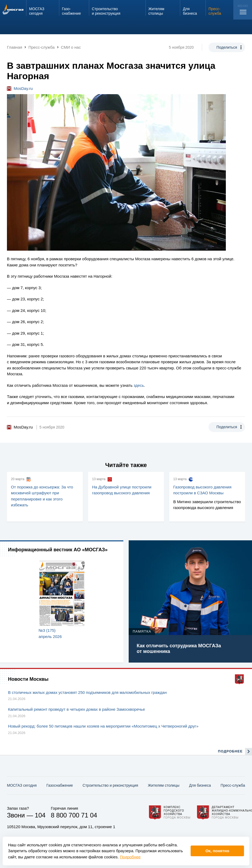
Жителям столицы (164, 785)
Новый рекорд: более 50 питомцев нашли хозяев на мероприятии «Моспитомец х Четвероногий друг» (103, 726)
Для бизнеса (200, 785)
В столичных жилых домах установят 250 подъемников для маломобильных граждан (87, 692)
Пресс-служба (233, 785)
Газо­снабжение (60, 785)
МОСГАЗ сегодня (22, 785)
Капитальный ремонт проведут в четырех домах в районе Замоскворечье (76, 709)
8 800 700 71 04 (74, 815)
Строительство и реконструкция (110, 785)
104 (40, 815)
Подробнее (130, 857)
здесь (139, 385)
